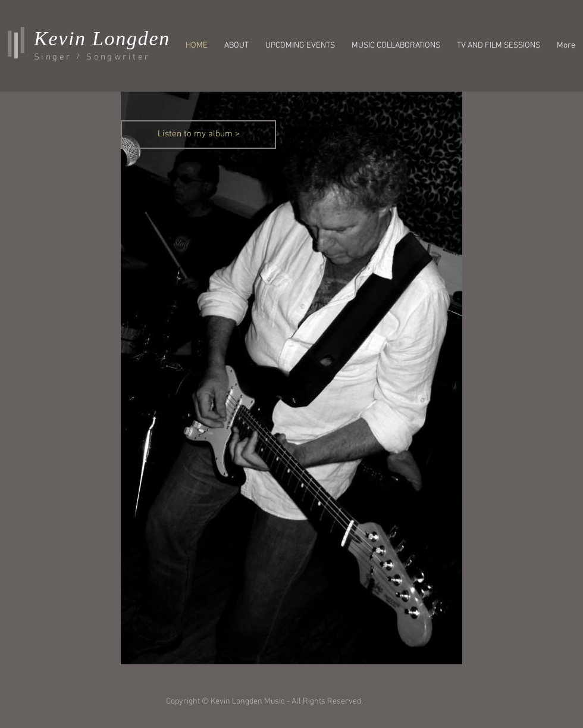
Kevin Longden (102, 38)
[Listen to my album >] (198, 135)
